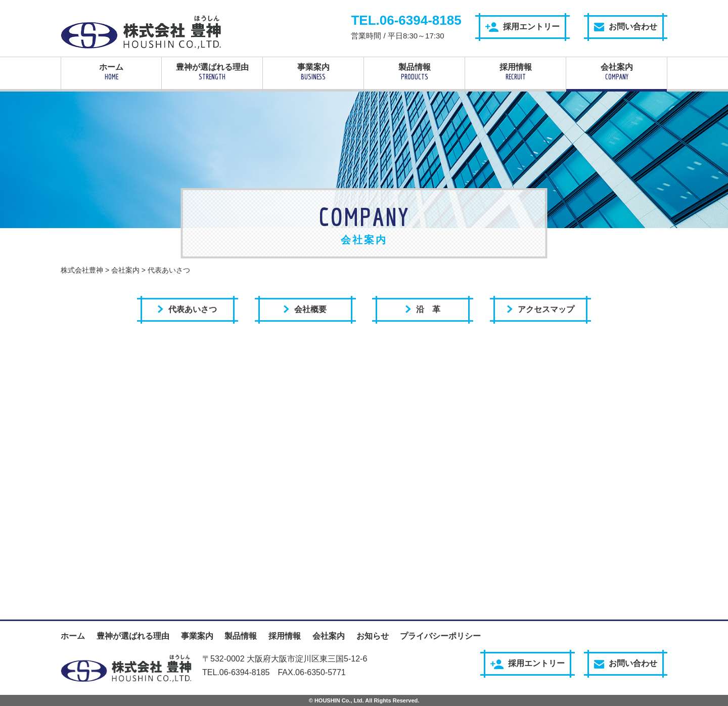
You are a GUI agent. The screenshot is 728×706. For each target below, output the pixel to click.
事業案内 (313, 72)
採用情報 (515, 72)
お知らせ (373, 636)
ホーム (111, 72)
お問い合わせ (626, 27)
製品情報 (414, 72)
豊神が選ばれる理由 (212, 72)
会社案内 (617, 72)
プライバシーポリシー (440, 636)
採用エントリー (522, 27)
